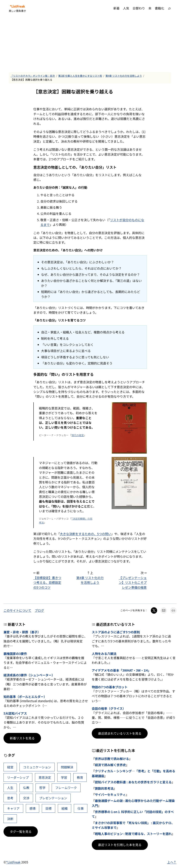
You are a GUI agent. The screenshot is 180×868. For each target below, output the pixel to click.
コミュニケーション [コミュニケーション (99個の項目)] (37, 767)
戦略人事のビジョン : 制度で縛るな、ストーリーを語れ (133, 834)
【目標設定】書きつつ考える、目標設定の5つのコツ (47, 583)
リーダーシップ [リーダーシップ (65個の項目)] (18, 777)
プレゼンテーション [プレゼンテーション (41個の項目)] (53, 798)
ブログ (39, 610)
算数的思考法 (104, 788)
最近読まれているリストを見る (120, 733)
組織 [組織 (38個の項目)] (65, 808)
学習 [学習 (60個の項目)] (64, 777)
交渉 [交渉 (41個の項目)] (26, 798)
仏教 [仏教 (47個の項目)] (26, 788)
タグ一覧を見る (21, 832)
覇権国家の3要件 (15, 654)
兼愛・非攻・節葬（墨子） (22, 632)
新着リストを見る (22, 738)
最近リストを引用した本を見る (120, 845)
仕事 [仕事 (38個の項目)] (81, 808)
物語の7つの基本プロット (110, 687)
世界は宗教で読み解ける (112, 759)
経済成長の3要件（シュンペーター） (29, 675)
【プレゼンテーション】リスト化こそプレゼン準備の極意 (133, 583)
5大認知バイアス (15, 713)
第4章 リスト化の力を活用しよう (124, 76)
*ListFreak (17, 6)
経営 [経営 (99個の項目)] (10, 767)
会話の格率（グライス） (109, 708)
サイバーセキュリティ (110, 794)
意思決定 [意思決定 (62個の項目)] (45, 777)
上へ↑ (172, 862)
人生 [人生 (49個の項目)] (10, 788)
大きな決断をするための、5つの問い (85, 534)
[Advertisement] (90, 44)
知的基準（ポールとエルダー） (25, 697)
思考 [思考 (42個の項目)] (10, 798)
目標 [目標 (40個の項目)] (48, 808)
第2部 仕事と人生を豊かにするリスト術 (80, 76)
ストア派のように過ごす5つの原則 (116, 632)
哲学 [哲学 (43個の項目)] (42, 788)
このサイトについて (17, 610)
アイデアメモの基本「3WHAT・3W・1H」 (121, 670)
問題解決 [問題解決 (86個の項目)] (67, 767)
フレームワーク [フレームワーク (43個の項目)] (66, 788)
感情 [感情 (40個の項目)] (32, 808)
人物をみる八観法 (104, 654)
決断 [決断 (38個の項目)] (10, 819)
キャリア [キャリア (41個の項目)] (13, 808)
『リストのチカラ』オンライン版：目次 (33, 76)
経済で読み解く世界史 (110, 765)
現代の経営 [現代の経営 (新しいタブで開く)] (78, 435)
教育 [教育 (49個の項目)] (80, 777)
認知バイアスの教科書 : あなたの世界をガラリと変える (133, 782)
